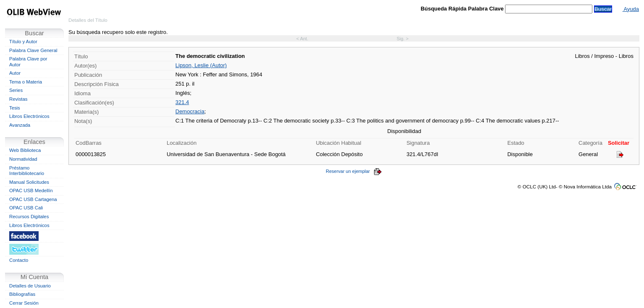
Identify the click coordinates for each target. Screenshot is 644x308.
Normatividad (23, 159)
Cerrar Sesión (24, 303)
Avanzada (20, 125)
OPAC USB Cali (26, 208)
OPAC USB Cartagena (33, 199)
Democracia (190, 111)
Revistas (18, 99)
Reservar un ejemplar (354, 171)
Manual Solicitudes (29, 182)
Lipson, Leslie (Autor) (201, 65)
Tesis (15, 108)
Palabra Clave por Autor (28, 62)
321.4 (182, 102)
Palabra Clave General (33, 50)
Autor (15, 73)
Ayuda (631, 9)
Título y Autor (23, 42)
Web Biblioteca (25, 150)
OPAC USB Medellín (31, 191)
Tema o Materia (26, 82)
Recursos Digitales (29, 217)
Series (16, 90)
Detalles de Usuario (30, 286)
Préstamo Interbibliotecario (27, 171)
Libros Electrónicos (29, 116)
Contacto (19, 260)
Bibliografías (22, 294)
